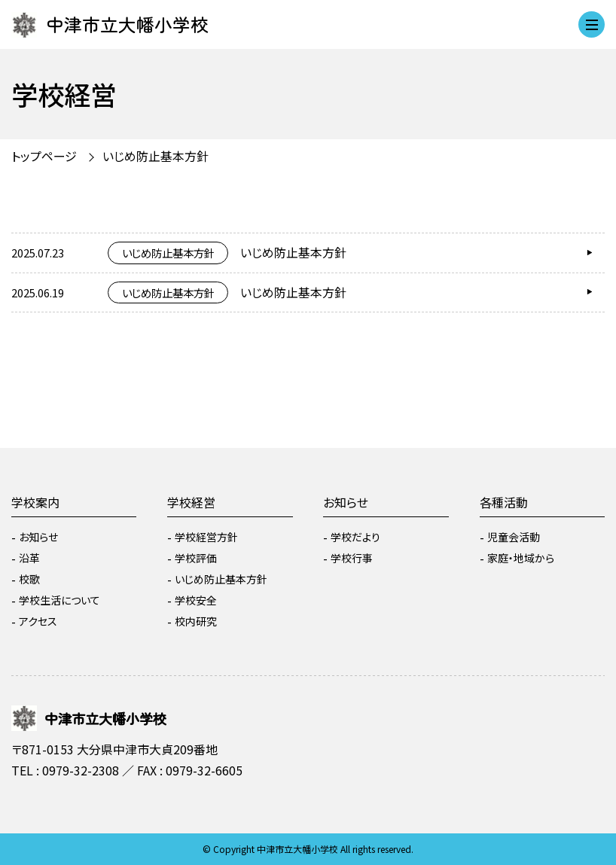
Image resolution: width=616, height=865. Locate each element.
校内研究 (196, 621)
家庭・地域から (521, 558)
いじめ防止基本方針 (156, 156)
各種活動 (504, 502)
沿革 (29, 558)
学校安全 (196, 600)
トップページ (44, 156)
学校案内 (35, 502)
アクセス (38, 621)
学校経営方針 (206, 537)
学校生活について (59, 600)
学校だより (355, 537)
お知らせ (38, 537)
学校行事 (352, 558)
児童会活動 (514, 537)
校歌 (29, 579)
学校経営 (191, 502)
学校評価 (196, 558)
